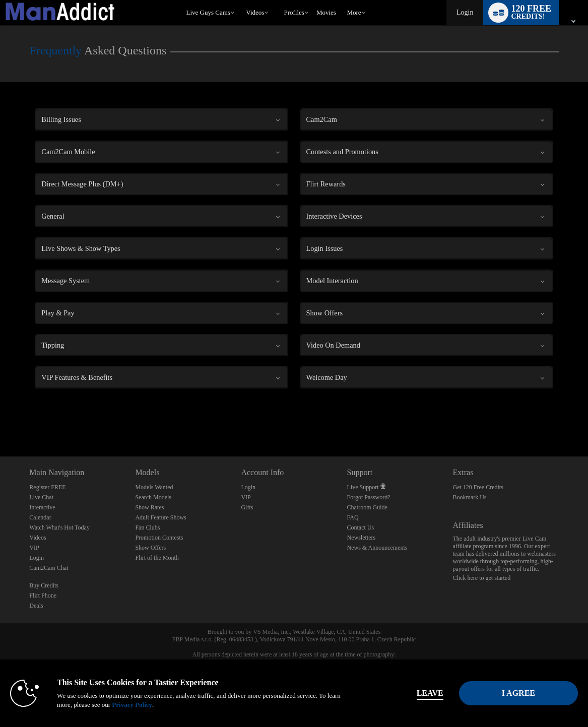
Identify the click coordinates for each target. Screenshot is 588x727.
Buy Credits (44, 585)
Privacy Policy (132, 705)
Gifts (247, 507)
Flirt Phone (43, 596)
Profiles (294, 12)
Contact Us (360, 527)
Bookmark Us (470, 497)
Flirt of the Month (157, 558)
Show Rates (149, 507)
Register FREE (47, 487)
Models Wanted (154, 487)
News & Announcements (377, 548)
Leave (430, 693)
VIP (34, 548)
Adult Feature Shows (160, 517)
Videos (255, 12)
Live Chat (41, 497)
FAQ (352, 517)
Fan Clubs (147, 527)
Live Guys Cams (208, 12)
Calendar (40, 517)
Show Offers (150, 548)
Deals (36, 606)
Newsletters (361, 538)
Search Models (153, 497)
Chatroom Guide (367, 507)
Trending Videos (242, 0)
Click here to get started (482, 578)
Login (465, 12)
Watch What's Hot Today (59, 527)
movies (326, 12)
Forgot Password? (368, 497)
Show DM (0, 419)
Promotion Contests (159, 538)
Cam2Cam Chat (49, 568)
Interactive (42, 507)
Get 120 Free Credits (478, 487)
